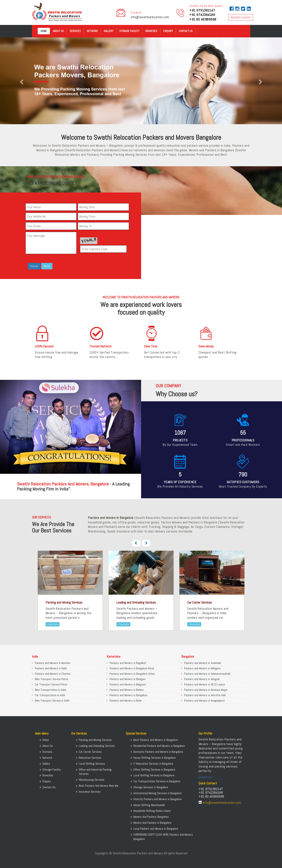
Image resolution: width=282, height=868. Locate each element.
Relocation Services (90, 758)
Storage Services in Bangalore (151, 787)
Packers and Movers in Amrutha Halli (205, 695)
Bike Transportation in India (50, 690)
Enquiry (168, 31)
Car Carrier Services (90, 752)
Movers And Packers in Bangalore (152, 823)
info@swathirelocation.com (150, 17)
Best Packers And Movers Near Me (99, 786)
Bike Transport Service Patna (51, 679)
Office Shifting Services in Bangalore (154, 770)
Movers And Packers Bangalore (151, 817)
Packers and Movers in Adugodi (202, 679)
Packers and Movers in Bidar (126, 701)
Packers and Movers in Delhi (51, 668)
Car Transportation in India (50, 695)
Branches (151, 31)
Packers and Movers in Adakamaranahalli (207, 674)
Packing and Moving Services (95, 740)
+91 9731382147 (202, 10)
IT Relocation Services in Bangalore (153, 764)
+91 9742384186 (202, 15)
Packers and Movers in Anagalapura (204, 701)
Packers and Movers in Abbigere (202, 668)
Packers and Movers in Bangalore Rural (132, 668)
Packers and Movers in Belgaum (128, 684)
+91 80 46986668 (203, 19)
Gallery (109, 31)
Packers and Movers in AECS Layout (205, 684)
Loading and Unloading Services (97, 746)
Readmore (205, 777)
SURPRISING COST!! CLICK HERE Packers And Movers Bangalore (163, 837)
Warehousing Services (92, 780)
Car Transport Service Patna (51, 684)
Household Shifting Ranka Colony (152, 811)
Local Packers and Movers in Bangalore (156, 829)
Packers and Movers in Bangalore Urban (132, 674)
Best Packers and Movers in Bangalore (156, 740)
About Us (58, 31)
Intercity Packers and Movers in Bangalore (158, 799)
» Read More (53, 624)
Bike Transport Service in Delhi (52, 701)
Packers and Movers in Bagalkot (128, 663)
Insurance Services (90, 792)
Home (44, 31)
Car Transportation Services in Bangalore (157, 781)
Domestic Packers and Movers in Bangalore (158, 752)
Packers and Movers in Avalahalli (203, 663)
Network (92, 31)
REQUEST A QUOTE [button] (241, 17)
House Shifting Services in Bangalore (154, 758)
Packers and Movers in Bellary (127, 690)
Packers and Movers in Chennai (53, 674)
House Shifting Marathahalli (149, 805)
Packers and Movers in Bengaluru (128, 695)
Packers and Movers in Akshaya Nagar (206, 690)
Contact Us (186, 31)
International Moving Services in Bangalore (158, 793)
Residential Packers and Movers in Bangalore (159, 746)
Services (75, 31)
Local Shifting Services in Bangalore (154, 775)
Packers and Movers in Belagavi (128, 679)
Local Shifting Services (92, 764)
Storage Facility (129, 31)
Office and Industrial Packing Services (95, 772)
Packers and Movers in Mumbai (52, 663)
